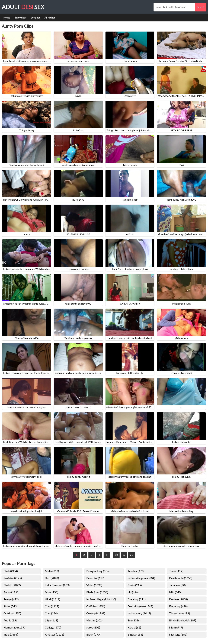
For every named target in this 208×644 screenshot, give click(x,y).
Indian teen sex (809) (57, 585)
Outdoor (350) (12, 613)
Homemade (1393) (15, 627)
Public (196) (11, 620)
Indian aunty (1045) (139, 613)
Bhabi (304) (11, 571)
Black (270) (93, 634)
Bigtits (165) (135, 634)
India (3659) (11, 634)
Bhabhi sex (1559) (97, 592)
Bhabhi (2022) (12, 585)
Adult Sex (23, 7)
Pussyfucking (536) (98, 571)
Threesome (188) (180, 613)
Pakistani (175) (13, 578)
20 (132, 555)
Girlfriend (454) (96, 606)
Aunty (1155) (11, 592)
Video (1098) (94, 585)
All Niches (50, 18)
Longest (36, 18)
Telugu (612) (11, 599)
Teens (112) (176, 571)
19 (124, 555)
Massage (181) (178, 634)
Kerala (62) (134, 627)
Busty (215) (135, 585)
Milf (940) (175, 592)
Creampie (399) (96, 613)
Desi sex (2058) (178, 599)
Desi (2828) (52, 578)
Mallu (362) (52, 571)
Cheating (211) (137, 599)
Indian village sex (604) (141, 578)
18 (116, 555)
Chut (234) (51, 613)
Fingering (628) (178, 606)
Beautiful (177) (95, 578)
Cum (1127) (52, 606)
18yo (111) (51, 620)
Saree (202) (93, 627)
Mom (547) (176, 627)
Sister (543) (10, 606)
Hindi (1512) (52, 599)
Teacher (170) (136, 571)
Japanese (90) (177, 585)
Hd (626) (133, 592)
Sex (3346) (134, 620)
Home (7, 18)
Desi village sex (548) (140, 606)
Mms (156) (52, 592)
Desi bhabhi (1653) (181, 578)
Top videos (20, 18)
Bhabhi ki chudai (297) (183, 620)
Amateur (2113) (54, 634)
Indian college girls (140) (101, 599)
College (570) (53, 627)
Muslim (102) (94, 620)
